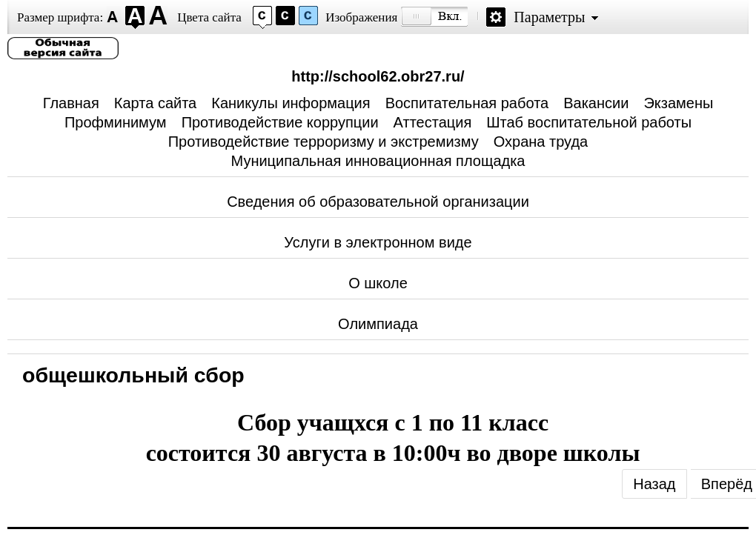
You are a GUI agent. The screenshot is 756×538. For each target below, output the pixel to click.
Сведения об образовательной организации (378, 202)
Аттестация (433, 122)
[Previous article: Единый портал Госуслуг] (654, 484)
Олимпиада (378, 324)
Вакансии (596, 103)
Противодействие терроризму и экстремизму (324, 142)
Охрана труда (541, 142)
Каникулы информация (291, 103)
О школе (378, 283)
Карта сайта (155, 103)
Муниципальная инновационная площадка (378, 161)
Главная (71, 103)
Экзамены (678, 103)
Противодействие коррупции (280, 122)
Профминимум (116, 122)
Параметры (549, 17)
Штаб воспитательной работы (589, 122)
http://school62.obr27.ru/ (378, 76)
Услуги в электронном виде (378, 242)
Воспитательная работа (467, 103)
